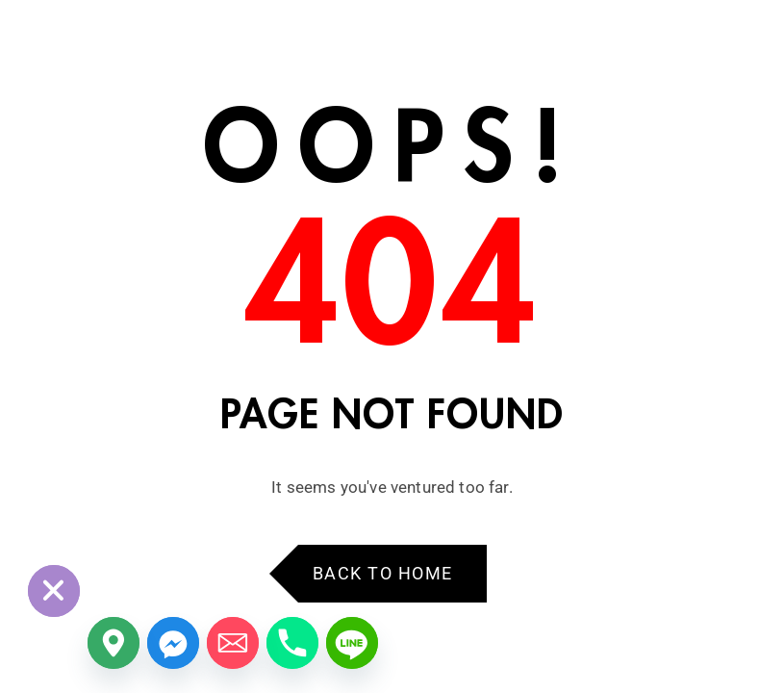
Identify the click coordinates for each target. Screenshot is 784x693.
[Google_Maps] (114, 643)
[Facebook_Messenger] (173, 643)
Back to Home (383, 573)
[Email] (233, 643)
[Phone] (292, 643)
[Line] (352, 643)
